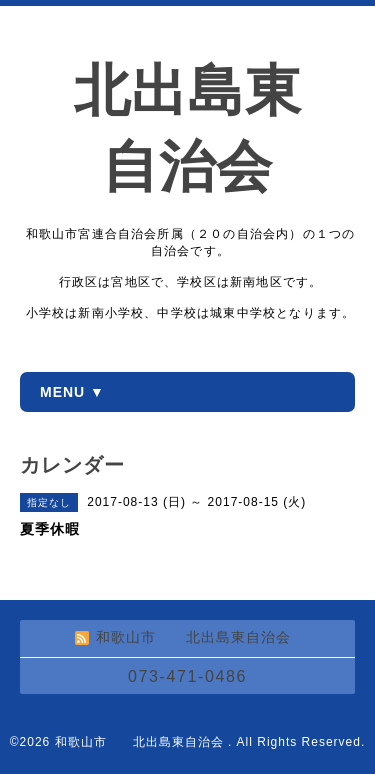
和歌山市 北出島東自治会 (141, 742)
